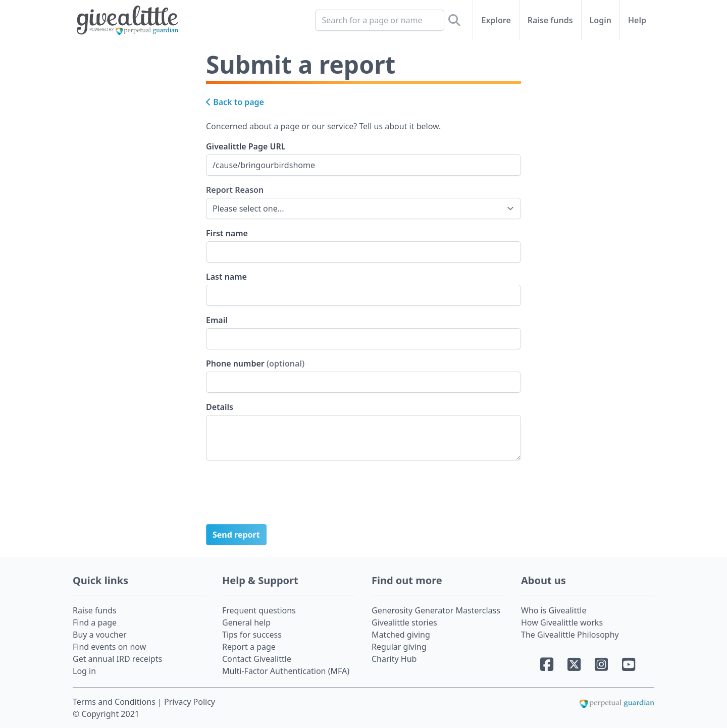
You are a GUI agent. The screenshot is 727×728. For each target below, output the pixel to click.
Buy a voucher (100, 635)
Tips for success (252, 635)
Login (601, 20)
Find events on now (109, 647)
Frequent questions (259, 610)
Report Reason (235, 190)
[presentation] (283, 496)
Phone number (255, 363)
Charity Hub (394, 659)
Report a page (249, 647)
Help (637, 20)
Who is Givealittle (554, 610)
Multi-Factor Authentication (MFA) (286, 671)
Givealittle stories (404, 622)
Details (220, 407)
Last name (226, 277)
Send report (236, 535)
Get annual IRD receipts (117, 659)
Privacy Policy (190, 702)
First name (227, 233)
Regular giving (399, 647)
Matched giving (401, 635)
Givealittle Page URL (246, 146)
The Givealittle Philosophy (570, 635)
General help (246, 622)
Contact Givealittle (257, 659)
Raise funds (550, 20)
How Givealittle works (562, 622)
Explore (496, 20)
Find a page (95, 622)
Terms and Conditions (115, 702)
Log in (84, 671)
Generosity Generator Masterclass (436, 610)
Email (217, 320)
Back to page (235, 102)
